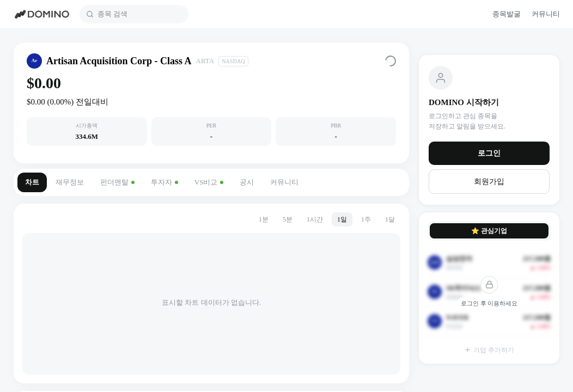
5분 (288, 219)
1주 (366, 219)
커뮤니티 (284, 182)
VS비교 (209, 182)
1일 (342, 219)
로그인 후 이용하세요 (489, 303)
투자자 (164, 182)
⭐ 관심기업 (489, 231)
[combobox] (140, 14)
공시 (247, 182)
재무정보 (70, 182)
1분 (264, 219)
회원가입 (489, 182)
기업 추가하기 (489, 350)
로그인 (489, 153)
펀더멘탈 (117, 182)
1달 (390, 219)
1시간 (315, 219)
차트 (32, 182)
